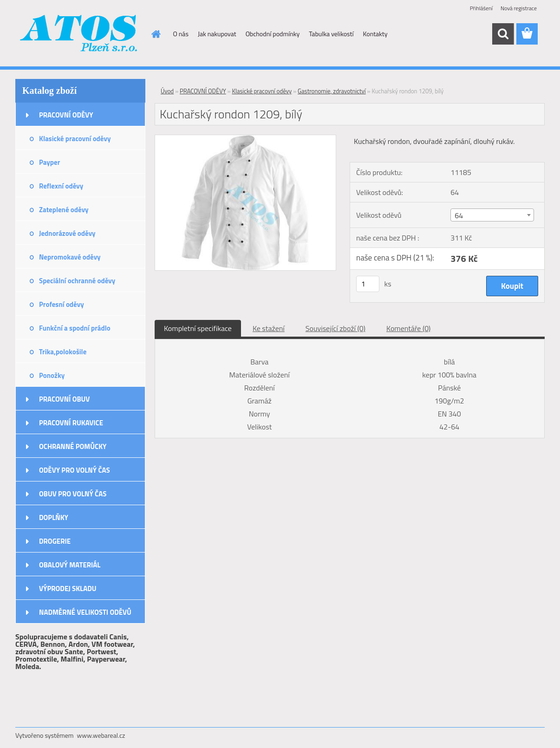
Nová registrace (519, 8)
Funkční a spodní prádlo (75, 328)
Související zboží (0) (335, 328)
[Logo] (79, 34)
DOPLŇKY (54, 517)
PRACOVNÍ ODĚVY (66, 115)
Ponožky (52, 375)
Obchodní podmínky (273, 34)
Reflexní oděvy (61, 186)
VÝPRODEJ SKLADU (68, 589)
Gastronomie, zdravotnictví (332, 91)
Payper (49, 162)
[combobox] (492, 215)
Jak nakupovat (217, 34)
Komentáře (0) (408, 328)
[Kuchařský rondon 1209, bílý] (245, 139)
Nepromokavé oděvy (70, 257)
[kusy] (368, 284)
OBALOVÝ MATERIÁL (70, 565)
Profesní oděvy (62, 304)
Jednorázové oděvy (67, 233)
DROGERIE (55, 541)
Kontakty (375, 34)
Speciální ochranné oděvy (77, 281)
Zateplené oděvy (64, 210)
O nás (181, 34)
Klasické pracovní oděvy (75, 139)
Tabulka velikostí (331, 34)
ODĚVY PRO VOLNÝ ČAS (75, 470)
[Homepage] (156, 34)
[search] (503, 34)
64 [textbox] (459, 215)
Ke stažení (269, 328)
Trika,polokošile (63, 352)
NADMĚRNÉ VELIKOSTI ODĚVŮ (85, 612)
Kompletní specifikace (198, 328)
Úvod (167, 91)
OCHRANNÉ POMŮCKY (73, 446)
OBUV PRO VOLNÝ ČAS (73, 494)
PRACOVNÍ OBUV (64, 399)
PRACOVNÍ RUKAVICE (71, 423)
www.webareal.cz (101, 735)
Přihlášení (481, 8)
